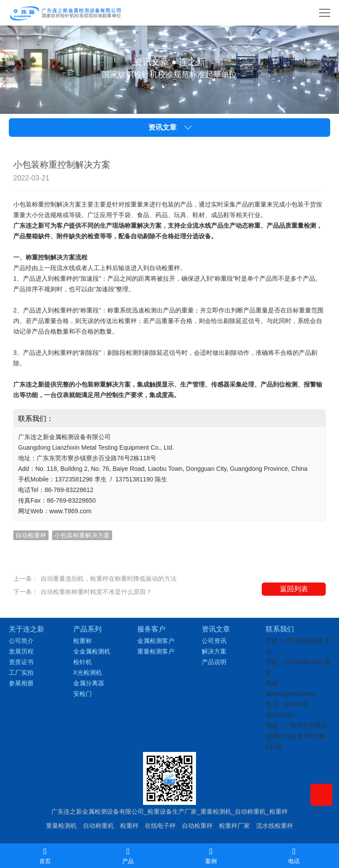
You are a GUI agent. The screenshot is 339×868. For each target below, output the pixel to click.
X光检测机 (88, 673)
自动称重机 (98, 826)
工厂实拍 (21, 673)
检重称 (83, 641)
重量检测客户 (156, 651)
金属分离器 (89, 683)
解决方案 (214, 651)
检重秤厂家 (234, 826)
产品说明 (214, 662)
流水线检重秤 (275, 826)
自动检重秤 (197, 826)
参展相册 (21, 683)
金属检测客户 (156, 641)
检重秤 (129, 826)
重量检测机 (61, 826)
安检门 (83, 694)
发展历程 (21, 651)
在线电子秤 (160, 826)
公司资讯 (214, 641)
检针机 (83, 662)
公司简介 (21, 641)
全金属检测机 (92, 651)
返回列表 (294, 589)
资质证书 (21, 662)
